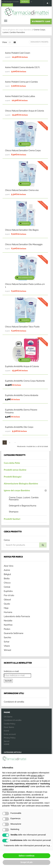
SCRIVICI (25, 2)
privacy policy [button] (37, 775)
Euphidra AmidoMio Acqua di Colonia (22, 366)
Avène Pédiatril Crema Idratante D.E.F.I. (23, 67)
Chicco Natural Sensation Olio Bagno (22, 230)
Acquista (25, 144)
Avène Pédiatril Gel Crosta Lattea (20, 96)
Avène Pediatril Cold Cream (18, 53)
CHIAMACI (7, 5)
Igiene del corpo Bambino (21, 30)
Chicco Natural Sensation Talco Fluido (22, 327)
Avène (7, 570)
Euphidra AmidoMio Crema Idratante (22, 395)
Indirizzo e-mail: (11, 671)
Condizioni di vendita (14, 702)
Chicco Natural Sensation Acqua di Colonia (25, 111)
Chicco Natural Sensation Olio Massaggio (24, 244)
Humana (8, 612)
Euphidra (8, 591)
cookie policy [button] (8, 789)
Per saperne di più (25, 278)
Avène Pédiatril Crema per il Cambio (21, 82)
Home (5, 30)
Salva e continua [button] (26, 856)
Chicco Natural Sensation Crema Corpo (23, 150)
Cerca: (7, 540)
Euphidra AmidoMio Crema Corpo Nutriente (25, 381)
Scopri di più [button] (26, 862)
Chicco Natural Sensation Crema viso (22, 190)
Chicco (7, 583)
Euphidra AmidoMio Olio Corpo (19, 427)
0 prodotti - (41, 21)
